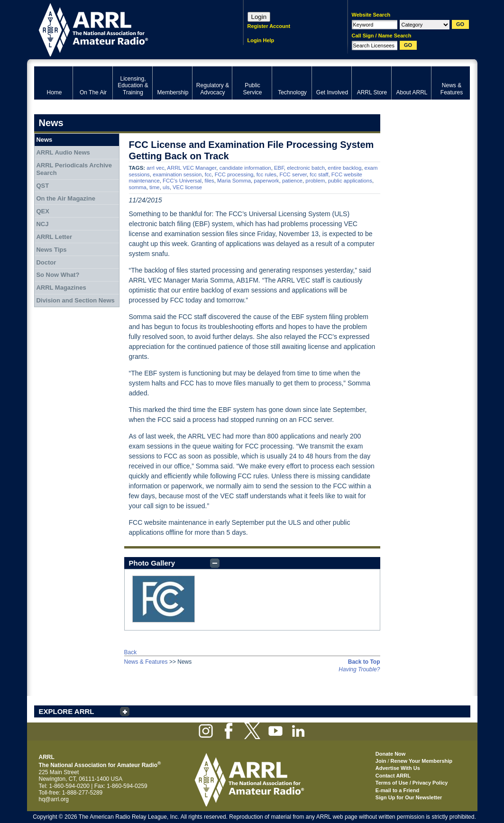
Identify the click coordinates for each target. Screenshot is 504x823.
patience (292, 181)
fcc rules (266, 174)
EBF (279, 168)
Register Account (269, 26)
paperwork (266, 181)
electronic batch (306, 168)
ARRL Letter (54, 237)
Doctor (46, 262)
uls (166, 187)
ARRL (126, 29)
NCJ (42, 224)
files (210, 181)
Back (131, 652)
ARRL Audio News (63, 152)
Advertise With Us (398, 768)
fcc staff (319, 174)
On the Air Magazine (65, 198)
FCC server (293, 174)
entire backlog (344, 168)
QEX (42, 211)
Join (381, 761)
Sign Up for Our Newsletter (409, 797)
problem (315, 181)
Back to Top (364, 662)
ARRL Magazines (61, 288)
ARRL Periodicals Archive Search (74, 169)
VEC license (187, 187)
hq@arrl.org (54, 799)
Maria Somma (234, 181)
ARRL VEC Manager (192, 168)
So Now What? (58, 275)
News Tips (51, 250)
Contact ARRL (393, 776)
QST (42, 186)
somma (138, 187)
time (155, 187)
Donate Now (391, 754)
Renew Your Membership (422, 761)
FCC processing (234, 174)
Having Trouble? (359, 669)
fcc (208, 174)
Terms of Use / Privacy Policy (412, 783)
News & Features (146, 662)
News (44, 140)
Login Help (261, 40)
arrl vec (155, 168)
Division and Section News (75, 300)
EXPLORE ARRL (67, 711)
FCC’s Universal (182, 181)
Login (259, 17)
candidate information (245, 168)
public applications (350, 181)
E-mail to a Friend (397, 790)
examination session (177, 174)
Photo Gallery (152, 563)
